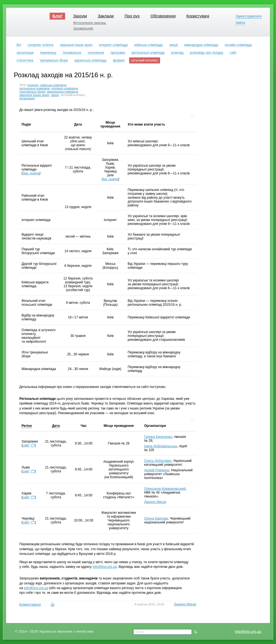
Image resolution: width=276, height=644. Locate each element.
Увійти (240, 23)
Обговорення (163, 16)
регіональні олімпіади (34, 88)
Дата (56, 426)
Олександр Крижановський (165, 489)
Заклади (106, 16)
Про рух (132, 16)
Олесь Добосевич (158, 461)
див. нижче (31, 173)
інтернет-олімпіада (65, 88)
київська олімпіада (53, 85)
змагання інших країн (34, 95)
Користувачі (198, 16)
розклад (33, 85)
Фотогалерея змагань (90, 23)
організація (27, 98)
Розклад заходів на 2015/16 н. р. (63, 75)
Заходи (80, 16)
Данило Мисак (155, 502)
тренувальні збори (32, 92)
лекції (55, 95)
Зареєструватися (249, 16)
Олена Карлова (156, 518)
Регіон (27, 426)
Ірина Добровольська (160, 446)
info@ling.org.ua (248, 631)
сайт (26, 445)
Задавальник (83, 28)
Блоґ (57, 16)
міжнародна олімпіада (63, 92)
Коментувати (30, 604)
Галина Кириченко (158, 437)
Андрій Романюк (157, 470)
